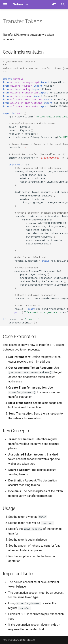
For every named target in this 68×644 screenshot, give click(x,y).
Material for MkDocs (25, 640)
